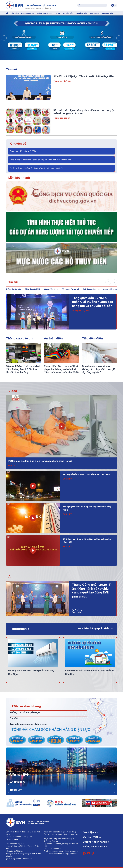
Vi (113, 5)
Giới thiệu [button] (15, 13)
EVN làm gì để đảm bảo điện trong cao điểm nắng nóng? (40, 461)
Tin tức (13, 282)
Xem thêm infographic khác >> (95, 628)
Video (13, 391)
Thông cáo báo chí (45, 13)
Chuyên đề (18, 144)
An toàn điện (53, 338)
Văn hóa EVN (20, 774)
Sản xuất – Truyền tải (70, 289)
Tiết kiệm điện (92, 338)
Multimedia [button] (94, 13)
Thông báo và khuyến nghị (25, 712)
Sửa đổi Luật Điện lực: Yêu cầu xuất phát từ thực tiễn (84, 76)
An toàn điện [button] (68, 13)
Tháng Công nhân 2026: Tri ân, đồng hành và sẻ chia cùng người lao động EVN (92, 589)
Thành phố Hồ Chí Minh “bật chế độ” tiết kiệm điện (86, 474)
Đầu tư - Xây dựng (51, 289)
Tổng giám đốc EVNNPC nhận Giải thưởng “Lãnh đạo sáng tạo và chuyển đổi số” (93, 302)
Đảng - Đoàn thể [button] (28, 13)
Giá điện (14, 718)
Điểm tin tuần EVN (32, 289)
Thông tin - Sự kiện (62, 81)
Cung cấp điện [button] (107, 13)
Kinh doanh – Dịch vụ (91, 289)
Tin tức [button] (57, 13)
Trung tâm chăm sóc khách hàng (29, 724)
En (115, 5)
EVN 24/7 (12, 466)
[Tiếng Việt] (31, 5)
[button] (119, 38)
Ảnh (11, 576)
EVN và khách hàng (26, 706)
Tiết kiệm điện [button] (81, 13)
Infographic (21, 629)
